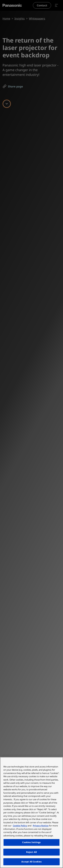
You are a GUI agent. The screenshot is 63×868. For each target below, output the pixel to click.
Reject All (32, 852)
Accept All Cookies (32, 862)
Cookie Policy (20, 826)
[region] (32, 812)
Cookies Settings (31, 842)
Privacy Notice (41, 826)
